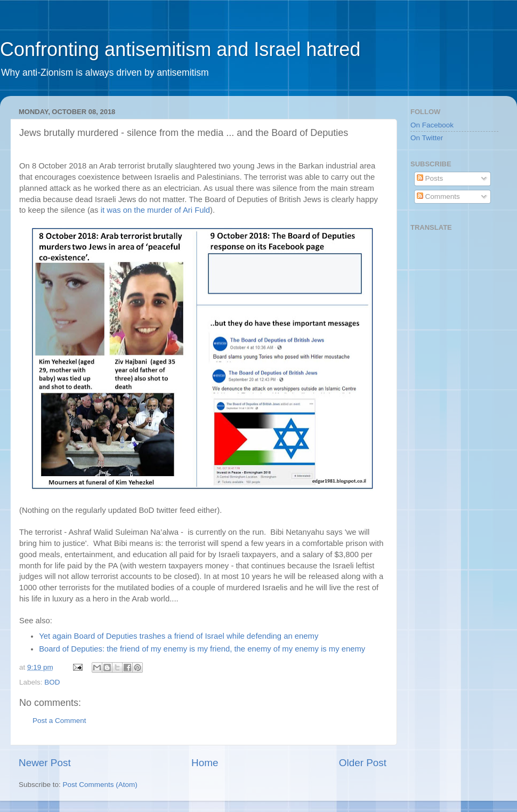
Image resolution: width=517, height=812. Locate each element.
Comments (438, 196)
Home (205, 763)
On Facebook (432, 125)
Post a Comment (59, 721)
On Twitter (427, 138)
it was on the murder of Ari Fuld (155, 210)
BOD (52, 682)
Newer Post (45, 763)
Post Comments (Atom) (100, 785)
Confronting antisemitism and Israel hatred (180, 49)
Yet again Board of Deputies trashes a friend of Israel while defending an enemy (179, 636)
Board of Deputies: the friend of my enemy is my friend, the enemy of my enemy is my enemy (202, 649)
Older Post (363, 763)
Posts (430, 178)
